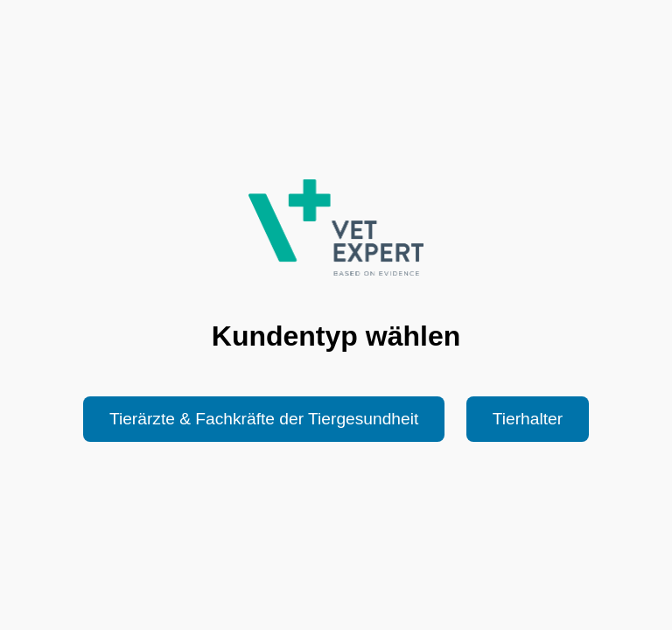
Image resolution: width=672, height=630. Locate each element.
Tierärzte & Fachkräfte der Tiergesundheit (264, 419)
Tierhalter (528, 419)
